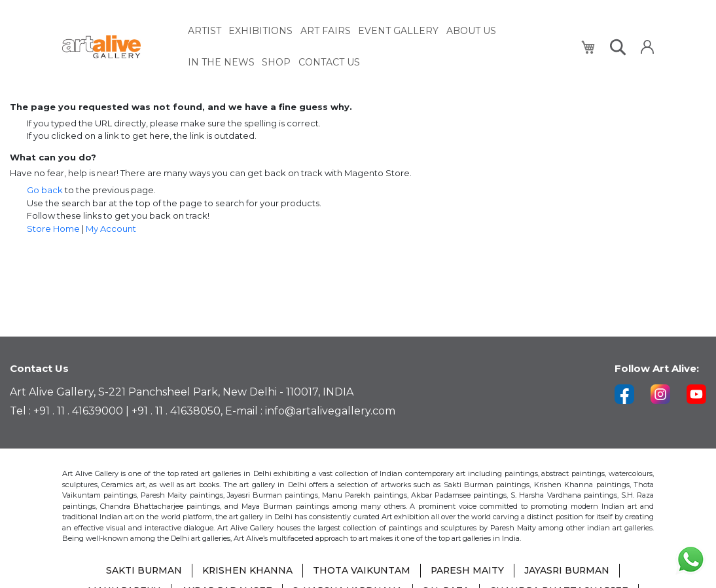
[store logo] (117, 47)
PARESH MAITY (467, 572)
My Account (111, 229)
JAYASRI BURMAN (568, 572)
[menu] (377, 46)
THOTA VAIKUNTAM (361, 572)
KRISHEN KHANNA (246, 572)
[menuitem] (205, 31)
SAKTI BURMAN (142, 572)
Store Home (53, 229)
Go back (45, 190)
